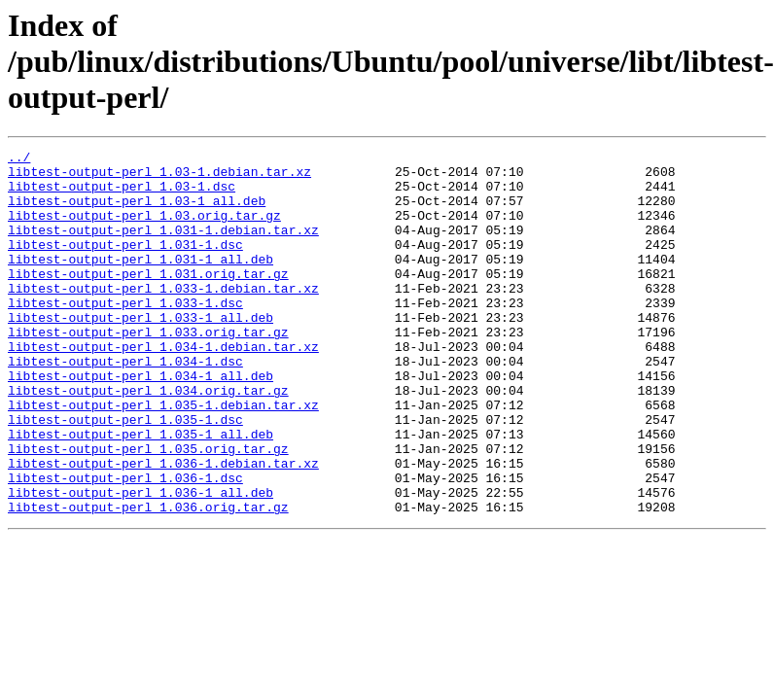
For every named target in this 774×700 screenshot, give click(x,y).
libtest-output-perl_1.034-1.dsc (125, 404)
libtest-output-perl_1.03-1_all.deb (137, 212)
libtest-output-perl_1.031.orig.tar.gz (148, 299)
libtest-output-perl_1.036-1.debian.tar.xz (163, 527)
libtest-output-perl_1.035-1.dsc (125, 474)
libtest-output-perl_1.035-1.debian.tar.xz (163, 457)
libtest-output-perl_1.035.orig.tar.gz (148, 509)
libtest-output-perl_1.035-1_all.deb (141, 492)
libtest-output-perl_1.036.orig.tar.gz (148, 579)
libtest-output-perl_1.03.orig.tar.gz (144, 229)
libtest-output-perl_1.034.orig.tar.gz (148, 439)
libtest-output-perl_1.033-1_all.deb (141, 352)
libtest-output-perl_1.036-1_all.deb (141, 562)
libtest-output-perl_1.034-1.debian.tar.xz (163, 387)
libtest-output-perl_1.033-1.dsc (125, 334)
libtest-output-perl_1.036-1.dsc (125, 544)
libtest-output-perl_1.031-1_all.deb (141, 282)
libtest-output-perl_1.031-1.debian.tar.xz (163, 247)
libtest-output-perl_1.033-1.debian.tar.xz (163, 317)
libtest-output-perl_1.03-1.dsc (122, 194)
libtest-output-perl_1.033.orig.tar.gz (148, 369)
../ (19, 159)
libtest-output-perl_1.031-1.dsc (125, 264)
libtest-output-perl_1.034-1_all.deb (141, 422)
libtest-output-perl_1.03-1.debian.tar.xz (159, 177)
